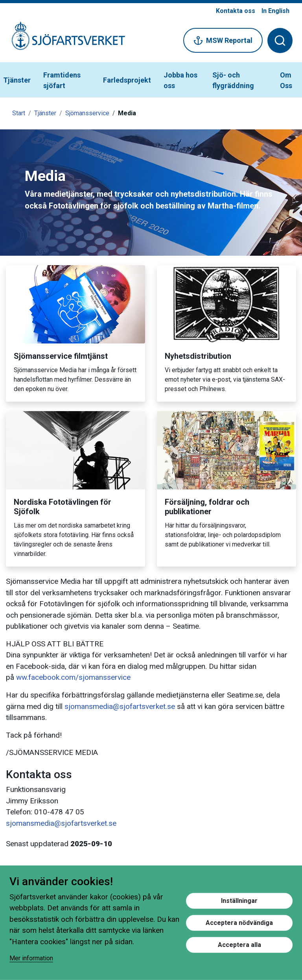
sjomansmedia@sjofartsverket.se (120, 706)
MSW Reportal (223, 41)
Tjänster (17, 80)
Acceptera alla (239, 944)
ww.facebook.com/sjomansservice (73, 677)
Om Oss (286, 80)
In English (275, 11)
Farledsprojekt (127, 80)
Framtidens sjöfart (62, 80)
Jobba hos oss (180, 80)
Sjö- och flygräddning (233, 80)
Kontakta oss (236, 11)
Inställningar (239, 900)
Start (19, 113)
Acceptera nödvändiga (239, 922)
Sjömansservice (87, 113)
